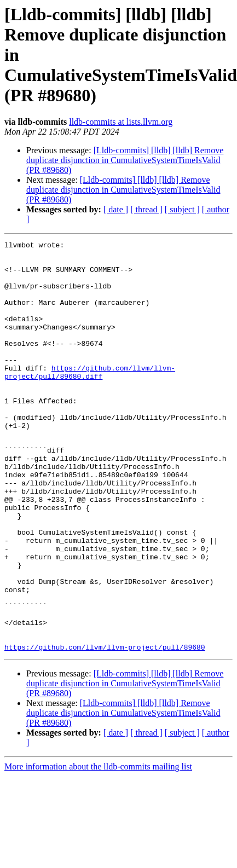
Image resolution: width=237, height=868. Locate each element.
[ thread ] (146, 209)
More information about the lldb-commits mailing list (98, 849)
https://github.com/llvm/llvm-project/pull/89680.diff (90, 399)
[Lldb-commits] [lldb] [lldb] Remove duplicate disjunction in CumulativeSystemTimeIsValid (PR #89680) (125, 160)
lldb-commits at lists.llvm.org (121, 122)
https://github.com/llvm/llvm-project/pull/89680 (105, 729)
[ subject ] (182, 209)
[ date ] (116, 209)
